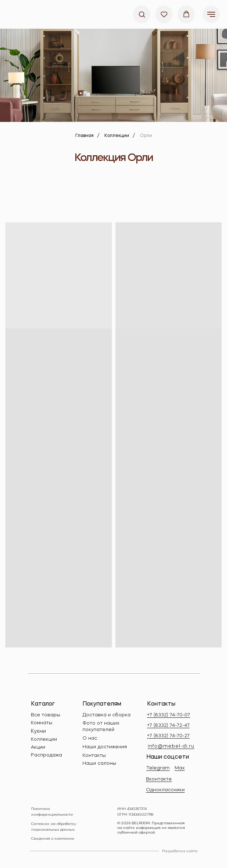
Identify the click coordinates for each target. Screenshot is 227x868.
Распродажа (46, 755)
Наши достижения (105, 747)
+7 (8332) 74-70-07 (169, 715)
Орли (146, 136)
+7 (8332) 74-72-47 (168, 725)
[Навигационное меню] (211, 14)
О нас (90, 738)
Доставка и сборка (107, 715)
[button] (142, 14)
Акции (38, 747)
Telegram (158, 768)
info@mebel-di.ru (171, 746)
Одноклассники (165, 790)
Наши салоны (99, 763)
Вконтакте (159, 779)
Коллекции (117, 136)
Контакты (94, 756)
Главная (84, 136)
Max (180, 768)
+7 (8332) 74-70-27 (168, 736)
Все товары (46, 715)
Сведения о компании (53, 839)
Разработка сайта (180, 851)
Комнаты (42, 723)
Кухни (38, 731)
